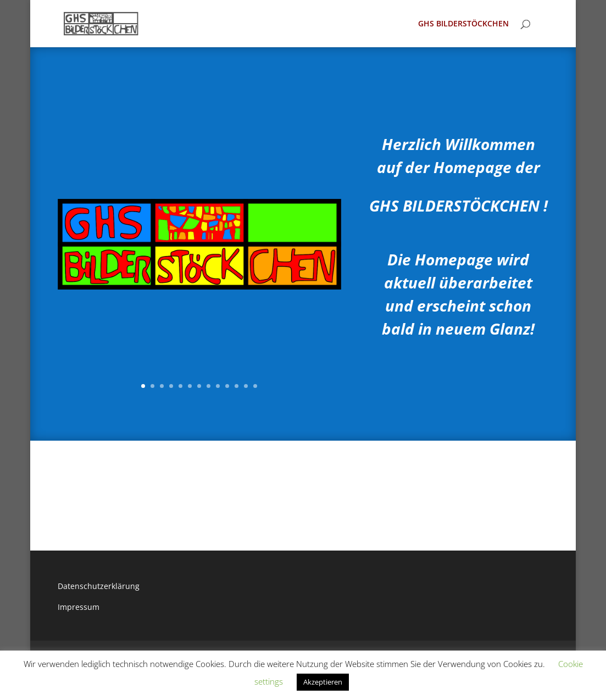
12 (246, 386)
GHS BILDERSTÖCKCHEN (463, 24)
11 (237, 386)
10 (227, 386)
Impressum (79, 607)
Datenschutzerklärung (99, 586)
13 (255, 386)
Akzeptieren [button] (323, 682)
